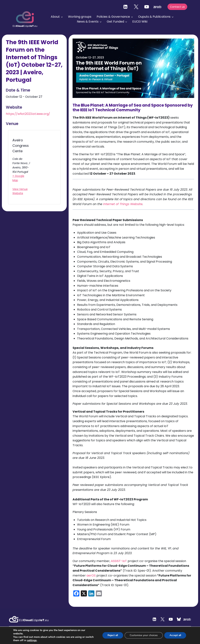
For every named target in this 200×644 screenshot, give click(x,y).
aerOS (91, 575)
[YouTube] (147, 7)
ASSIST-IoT (119, 561)
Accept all (174, 635)
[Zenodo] (187, 619)
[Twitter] (136, 7)
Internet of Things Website (123, 204)
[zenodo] (157, 7)
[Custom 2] (179, 619)
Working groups (80, 17)
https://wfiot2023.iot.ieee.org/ (28, 114)
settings (41, 640)
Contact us (177, 7)
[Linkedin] (125, 7)
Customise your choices (141, 635)
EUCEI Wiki (140, 22)
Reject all (109, 635)
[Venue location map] (43, 168)
